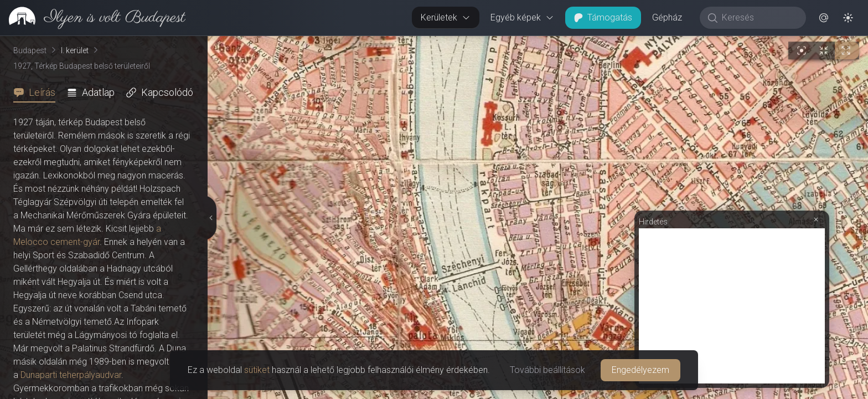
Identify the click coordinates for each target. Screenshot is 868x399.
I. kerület (75, 50)
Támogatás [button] (603, 17)
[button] (824, 18)
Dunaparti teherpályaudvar (71, 375)
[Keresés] (759, 18)
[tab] (38, 93)
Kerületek (446, 17)
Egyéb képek (522, 17)
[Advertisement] (732, 306)
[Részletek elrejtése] (211, 218)
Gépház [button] (667, 17)
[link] (93, 18)
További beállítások (547, 370)
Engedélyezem (640, 370)
